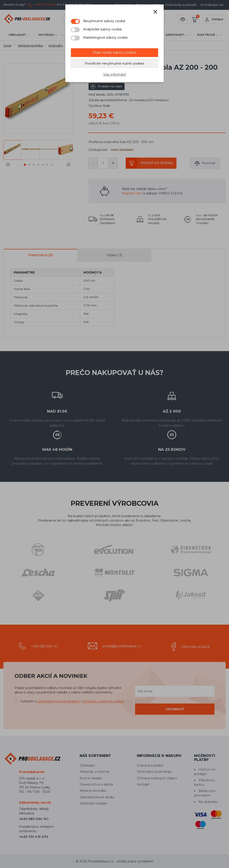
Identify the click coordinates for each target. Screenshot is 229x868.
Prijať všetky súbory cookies (114, 53)
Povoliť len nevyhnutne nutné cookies (114, 63)
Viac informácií (115, 74)
